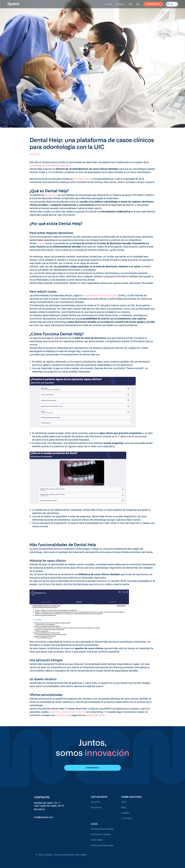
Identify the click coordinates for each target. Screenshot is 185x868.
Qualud (41, 243)
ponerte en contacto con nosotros (67, 712)
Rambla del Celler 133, (46, 803)
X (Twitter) (127, 818)
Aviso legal (97, 840)
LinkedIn (91, 715)
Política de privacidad (102, 829)
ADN (124, 802)
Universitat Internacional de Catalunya (50, 165)
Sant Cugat (40, 806)
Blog (124, 807)
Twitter (101, 715)
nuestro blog (63, 715)
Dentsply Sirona (82, 179)
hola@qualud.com (44, 817)
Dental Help (51, 195)
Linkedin (126, 813)
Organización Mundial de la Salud (100, 295)
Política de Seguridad (102, 845)
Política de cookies (101, 834)
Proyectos (96, 807)
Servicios (96, 802)
